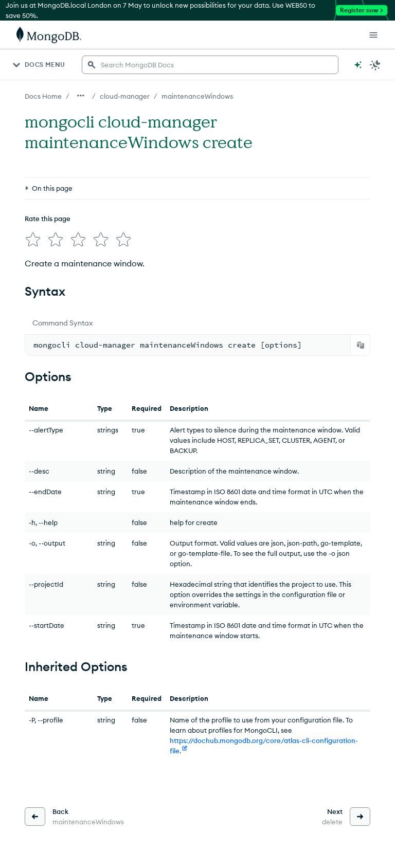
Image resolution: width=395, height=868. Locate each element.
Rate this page (48, 219)
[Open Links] (373, 35)
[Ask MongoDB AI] (358, 65)
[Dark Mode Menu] (375, 65)
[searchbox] (210, 65)
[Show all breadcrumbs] (81, 96)
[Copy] (361, 345)
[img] (33, 240)
